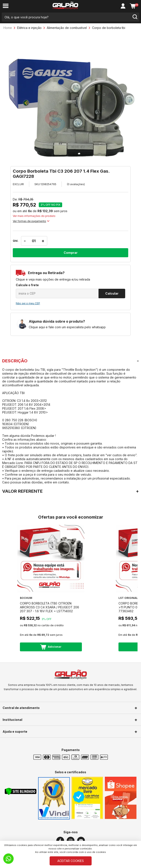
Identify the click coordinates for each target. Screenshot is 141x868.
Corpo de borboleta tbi (109, 28)
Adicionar (51, 647)
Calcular (112, 293)
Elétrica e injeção (29, 28)
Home (8, 28)
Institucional (12, 720)
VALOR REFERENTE (22, 491)
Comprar (71, 253)
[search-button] (135, 17)
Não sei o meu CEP (28, 303)
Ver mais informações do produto (34, 216)
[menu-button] (6, 6)
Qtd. (16, 241)
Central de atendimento (21, 708)
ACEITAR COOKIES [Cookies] (71, 861)
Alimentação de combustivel (67, 28)
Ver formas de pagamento (31, 221)
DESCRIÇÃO (15, 361)
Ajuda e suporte (15, 731)
